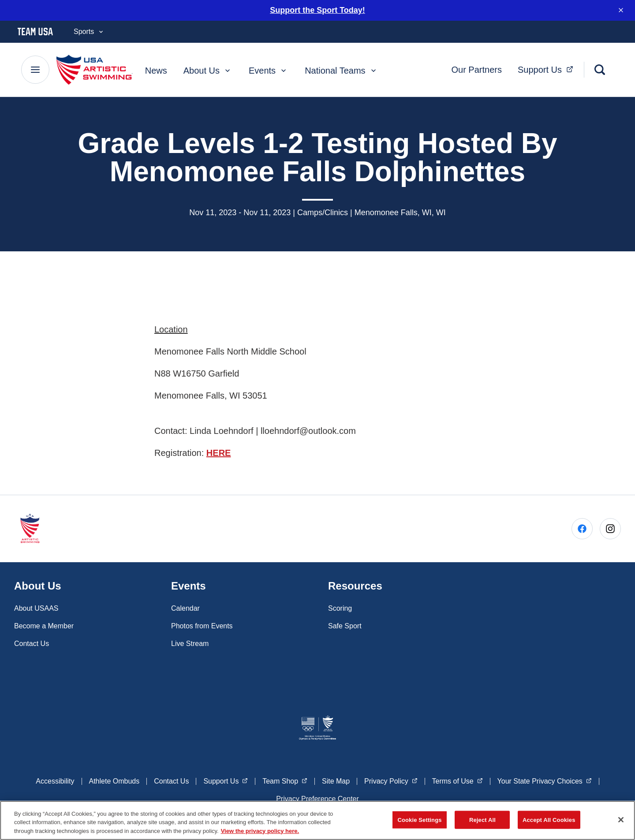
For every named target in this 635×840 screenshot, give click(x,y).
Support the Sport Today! (317, 9)
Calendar (185, 607)
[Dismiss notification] (621, 10)
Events (268, 70)
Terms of (458, 779)
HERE (219, 452)
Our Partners (476, 69)
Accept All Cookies (549, 823)
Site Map (336, 780)
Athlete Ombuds (114, 780)
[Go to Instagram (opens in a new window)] (610, 528)
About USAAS (36, 607)
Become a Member (44, 625)
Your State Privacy (545, 779)
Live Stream (190, 642)
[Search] (600, 69)
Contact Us (32, 642)
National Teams (341, 70)
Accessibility (55, 780)
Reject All (482, 823)
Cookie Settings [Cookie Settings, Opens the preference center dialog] (419, 823)
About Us (208, 70)
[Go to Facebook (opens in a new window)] (582, 528)
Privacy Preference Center (317, 797)
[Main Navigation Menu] (35, 69)
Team (285, 779)
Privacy (391, 779)
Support (548, 68)
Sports (89, 31)
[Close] (621, 822)
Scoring (340, 607)
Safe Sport (345, 625)
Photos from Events (202, 625)
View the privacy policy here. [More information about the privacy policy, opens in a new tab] (260, 834)
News (156, 70)
